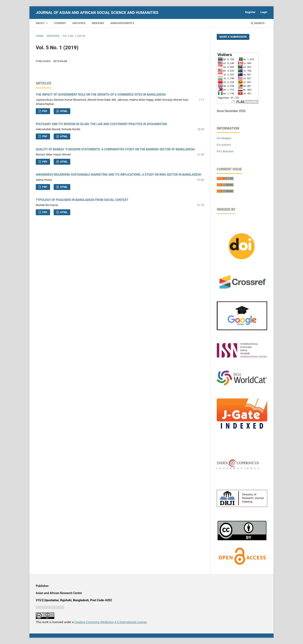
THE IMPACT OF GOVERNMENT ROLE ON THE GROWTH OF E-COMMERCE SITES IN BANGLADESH (101, 95)
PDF (44, 111)
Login (264, 12)
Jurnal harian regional (50, 607)
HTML (63, 111)
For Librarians (225, 151)
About (41, 23)
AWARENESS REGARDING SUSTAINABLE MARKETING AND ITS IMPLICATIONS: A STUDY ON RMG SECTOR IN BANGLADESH (118, 175)
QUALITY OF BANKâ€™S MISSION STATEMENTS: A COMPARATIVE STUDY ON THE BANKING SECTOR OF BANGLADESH (115, 149)
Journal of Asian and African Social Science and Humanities (97, 13)
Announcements (122, 23)
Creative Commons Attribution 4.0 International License (110, 622)
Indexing (98, 23)
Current (60, 23)
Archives (79, 23)
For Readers (224, 138)
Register (250, 12)
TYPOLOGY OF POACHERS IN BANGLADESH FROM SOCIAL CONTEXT (82, 200)
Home (40, 36)
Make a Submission (233, 37)
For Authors (224, 145)
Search (258, 23)
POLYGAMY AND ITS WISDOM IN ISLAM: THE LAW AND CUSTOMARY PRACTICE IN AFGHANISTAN (101, 124)
